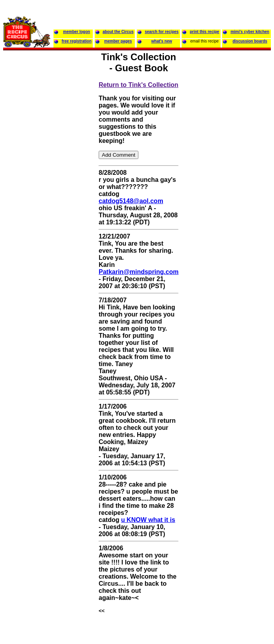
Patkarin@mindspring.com (139, 272)
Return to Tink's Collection (139, 85)
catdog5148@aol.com (131, 201)
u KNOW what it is (148, 520)
